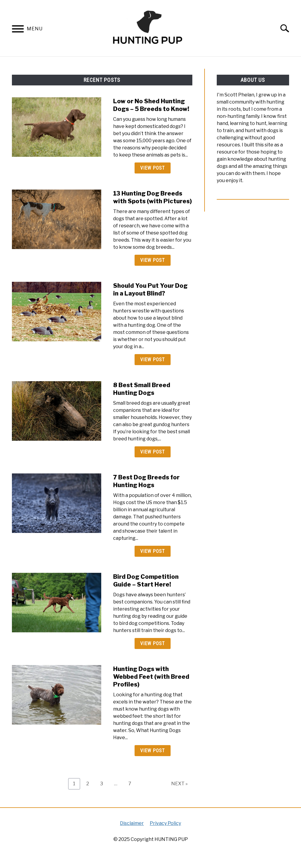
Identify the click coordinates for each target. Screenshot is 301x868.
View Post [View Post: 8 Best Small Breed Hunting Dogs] (153, 452)
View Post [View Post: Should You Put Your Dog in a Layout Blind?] (153, 360)
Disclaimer (132, 823)
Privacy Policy (165, 823)
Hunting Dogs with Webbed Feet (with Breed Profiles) (151, 677)
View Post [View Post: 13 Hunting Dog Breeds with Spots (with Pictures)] (153, 260)
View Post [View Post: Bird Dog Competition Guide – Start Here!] (153, 643)
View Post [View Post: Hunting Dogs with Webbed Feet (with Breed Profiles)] (153, 751)
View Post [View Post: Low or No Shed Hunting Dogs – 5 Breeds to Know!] (153, 168)
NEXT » (179, 784)
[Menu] (18, 30)
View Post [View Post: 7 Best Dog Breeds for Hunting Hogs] (153, 551)
